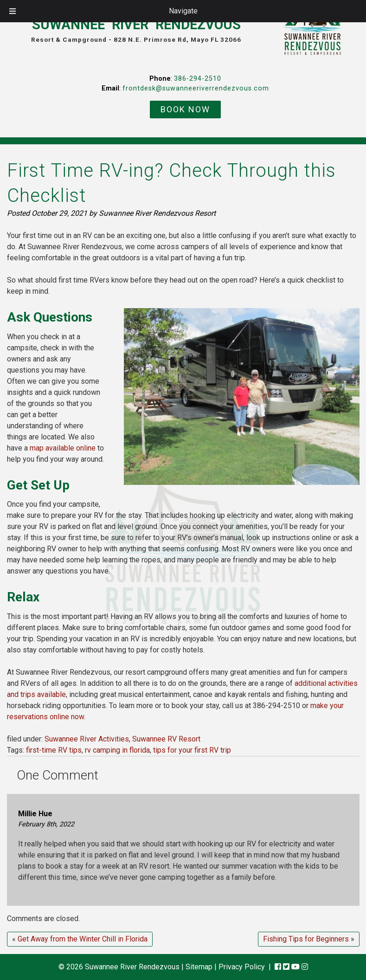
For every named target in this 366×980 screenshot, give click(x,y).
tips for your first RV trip (192, 750)
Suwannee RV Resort (166, 739)
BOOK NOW (185, 109)
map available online (63, 448)
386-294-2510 (198, 79)
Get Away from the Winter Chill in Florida (83, 939)
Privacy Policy (242, 967)
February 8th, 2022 (46, 824)
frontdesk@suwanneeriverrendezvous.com (196, 88)
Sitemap (199, 967)
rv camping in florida (117, 750)
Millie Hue (35, 814)
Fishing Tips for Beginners (306, 939)
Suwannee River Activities (87, 739)
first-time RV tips (54, 750)
